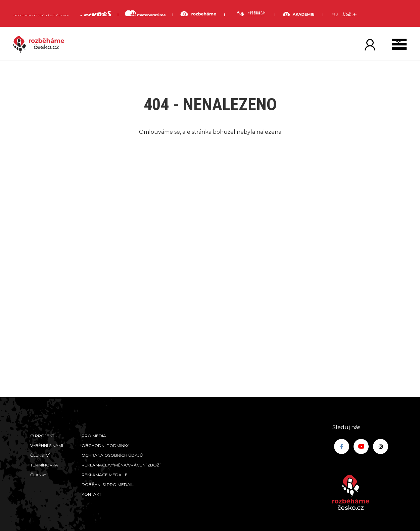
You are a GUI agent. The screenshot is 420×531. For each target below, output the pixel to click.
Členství (40, 455)
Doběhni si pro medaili (108, 484)
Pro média (94, 436)
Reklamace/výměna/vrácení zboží (121, 465)
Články (38, 475)
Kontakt (91, 494)
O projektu (44, 436)
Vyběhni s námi (47, 445)
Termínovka (44, 465)
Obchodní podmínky (105, 445)
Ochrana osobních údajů (112, 455)
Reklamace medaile (105, 475)
